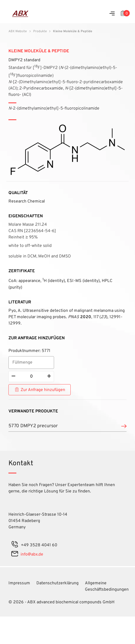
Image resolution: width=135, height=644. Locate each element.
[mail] (15, 554)
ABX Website (18, 31)
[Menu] (112, 14)
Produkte (40, 31)
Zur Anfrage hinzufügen (43, 390)
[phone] (15, 545)
